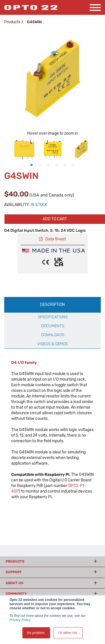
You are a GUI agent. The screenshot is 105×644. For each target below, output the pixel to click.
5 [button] (65, 165)
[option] (24, 149)
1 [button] (32, 165)
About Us (14, 583)
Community (16, 594)
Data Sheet (56, 239)
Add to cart (55, 219)
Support (14, 572)
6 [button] (74, 165)
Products (12, 22)
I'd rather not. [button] (68, 633)
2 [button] (40, 165)
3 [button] (48, 165)
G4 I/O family (24, 363)
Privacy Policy (20, 620)
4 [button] (57, 165)
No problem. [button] (36, 633)
